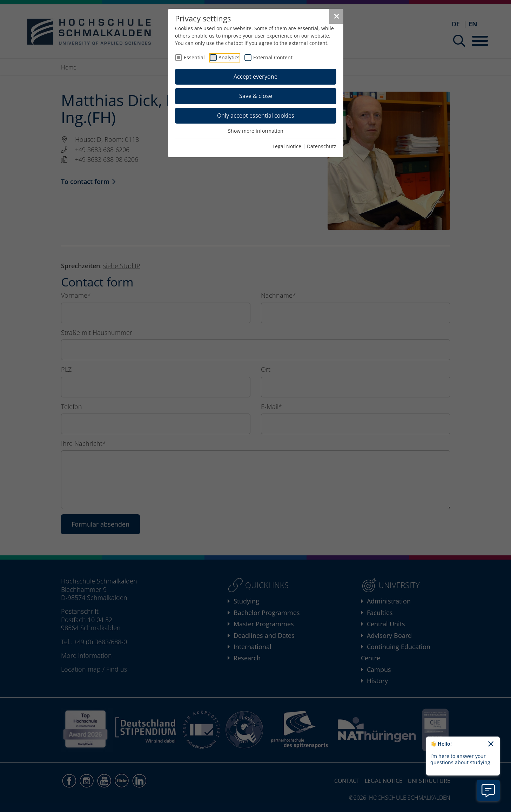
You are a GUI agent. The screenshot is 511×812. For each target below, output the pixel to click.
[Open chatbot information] (488, 790)
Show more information (256, 131)
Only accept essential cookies (256, 115)
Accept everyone (256, 77)
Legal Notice (287, 146)
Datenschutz (322, 146)
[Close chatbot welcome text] (491, 744)
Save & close (256, 96)
